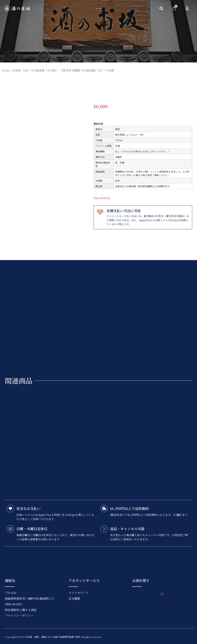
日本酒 (16, 70)
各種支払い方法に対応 (124, 211)
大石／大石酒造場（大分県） (40, 70)
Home (6, 70)
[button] (98, 9)
